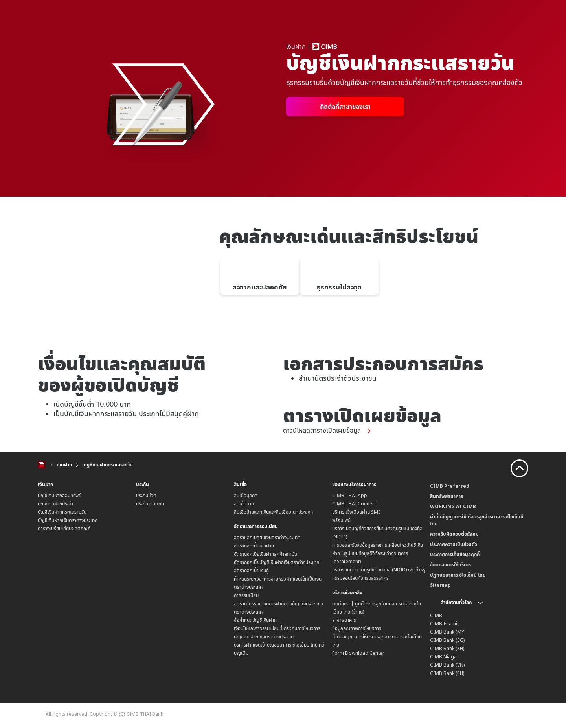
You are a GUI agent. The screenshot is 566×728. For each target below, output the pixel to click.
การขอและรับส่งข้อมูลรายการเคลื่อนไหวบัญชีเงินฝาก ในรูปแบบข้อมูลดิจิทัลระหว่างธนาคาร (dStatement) (378, 553)
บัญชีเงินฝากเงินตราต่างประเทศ (68, 520)
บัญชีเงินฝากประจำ (55, 504)
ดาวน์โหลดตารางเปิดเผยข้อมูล (332, 431)
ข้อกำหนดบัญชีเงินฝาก (255, 620)
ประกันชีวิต (146, 495)
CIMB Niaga (443, 657)
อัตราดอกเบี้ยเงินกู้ (251, 570)
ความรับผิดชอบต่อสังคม (454, 534)
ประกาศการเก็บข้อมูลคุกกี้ (455, 554)
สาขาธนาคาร (344, 620)
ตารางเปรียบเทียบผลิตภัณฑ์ (64, 528)
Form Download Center (358, 653)
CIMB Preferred (450, 486)
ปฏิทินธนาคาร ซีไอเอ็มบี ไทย (458, 575)
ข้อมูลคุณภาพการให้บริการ (357, 628)
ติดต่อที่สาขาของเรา (345, 107)
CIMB (436, 615)
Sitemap (440, 585)
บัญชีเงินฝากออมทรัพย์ (60, 495)
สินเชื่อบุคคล (246, 495)
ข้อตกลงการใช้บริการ (450, 565)
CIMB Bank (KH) (447, 648)
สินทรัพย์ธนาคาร (447, 496)
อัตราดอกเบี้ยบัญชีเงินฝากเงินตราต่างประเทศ (277, 562)
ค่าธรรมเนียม (246, 595)
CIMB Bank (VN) (447, 665)
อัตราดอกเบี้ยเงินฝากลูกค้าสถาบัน (266, 554)
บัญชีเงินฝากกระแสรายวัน (108, 465)
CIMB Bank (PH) (447, 673)
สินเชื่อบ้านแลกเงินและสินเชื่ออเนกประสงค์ (273, 512)
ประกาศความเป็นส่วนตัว (454, 544)
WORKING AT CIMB (453, 506)
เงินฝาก (64, 465)
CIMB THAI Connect (354, 504)
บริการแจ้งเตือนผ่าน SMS (357, 512)
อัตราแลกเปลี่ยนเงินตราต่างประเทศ (267, 537)
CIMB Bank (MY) (448, 632)
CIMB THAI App (350, 495)
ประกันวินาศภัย (150, 504)
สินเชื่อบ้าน (244, 504)
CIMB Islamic (445, 624)
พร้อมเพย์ (341, 520)
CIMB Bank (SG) (447, 640)
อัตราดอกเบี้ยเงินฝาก (254, 545)
